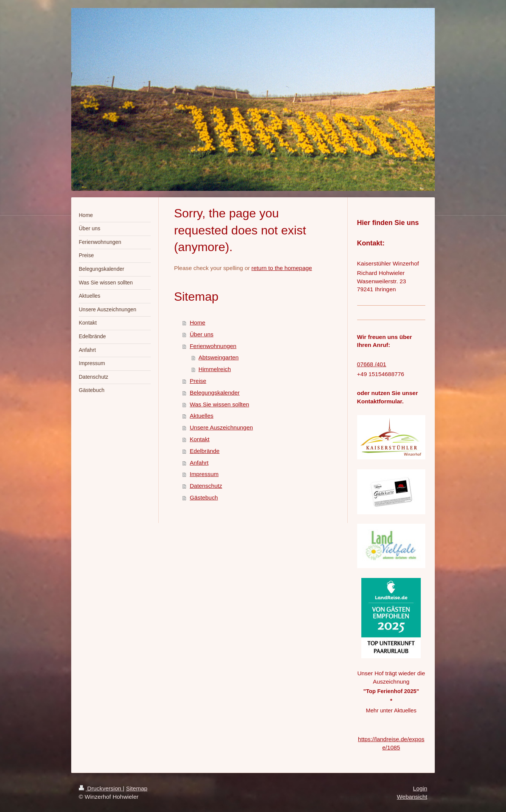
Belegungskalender (215, 393)
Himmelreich (215, 369)
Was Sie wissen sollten (219, 404)
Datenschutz (206, 486)
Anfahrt (199, 463)
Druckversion (101, 788)
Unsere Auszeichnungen (221, 427)
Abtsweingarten (219, 357)
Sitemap (137, 788)
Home (198, 322)
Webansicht (412, 797)
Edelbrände (205, 451)
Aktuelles (201, 416)
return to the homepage (282, 268)
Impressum (204, 474)
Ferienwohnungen (213, 346)
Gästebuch (204, 497)
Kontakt (200, 439)
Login (420, 788)
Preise (198, 381)
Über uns (201, 334)
